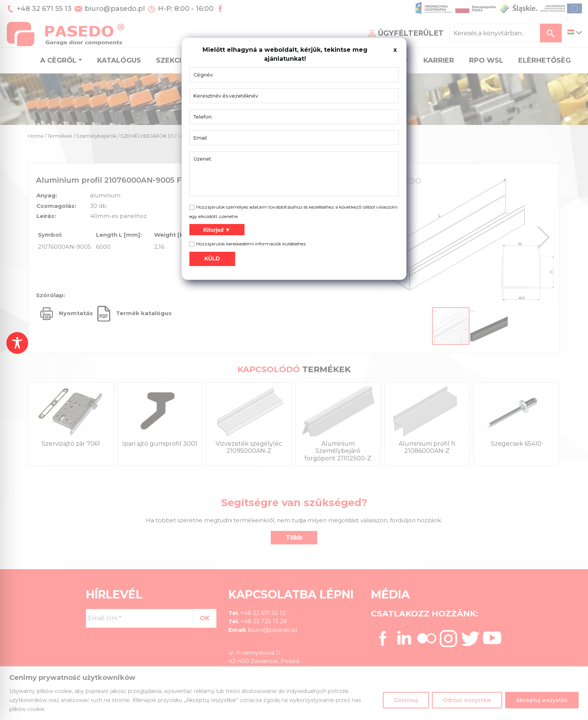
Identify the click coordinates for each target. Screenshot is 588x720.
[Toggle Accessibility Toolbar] (17, 343)
